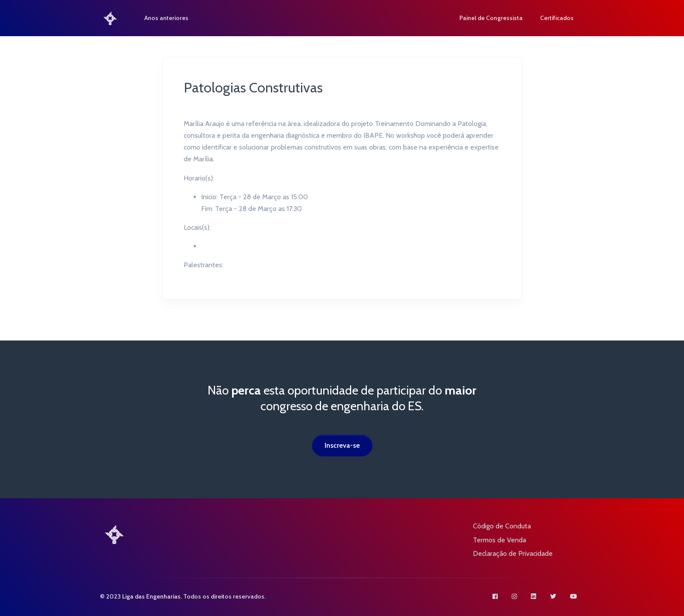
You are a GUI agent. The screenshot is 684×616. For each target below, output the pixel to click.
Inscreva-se (342, 445)
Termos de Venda (499, 540)
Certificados (557, 18)
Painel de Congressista (491, 18)
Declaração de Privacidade (513, 553)
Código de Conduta (502, 526)
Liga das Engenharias (151, 596)
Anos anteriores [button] (170, 18)
